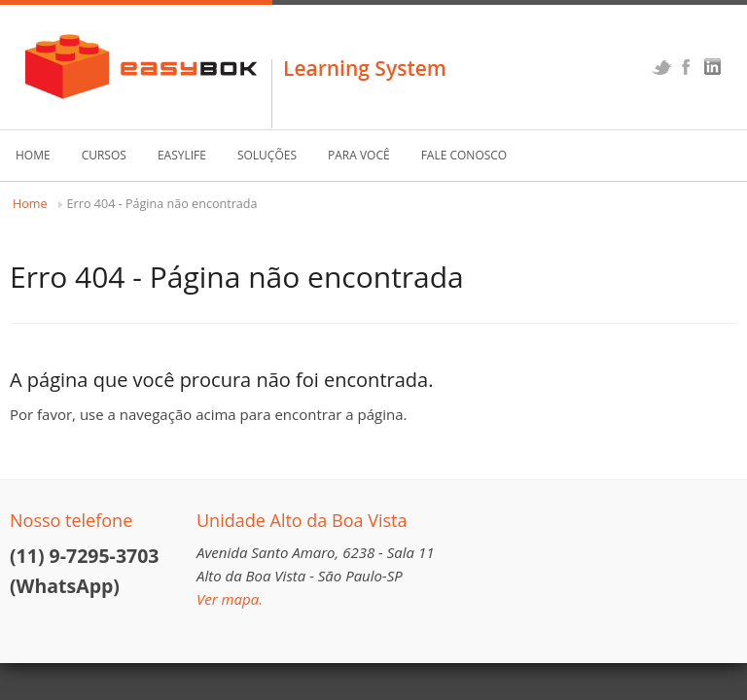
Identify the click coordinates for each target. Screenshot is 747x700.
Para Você (359, 155)
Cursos (104, 155)
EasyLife (182, 155)
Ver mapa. (230, 599)
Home (33, 155)
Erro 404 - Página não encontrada (162, 204)
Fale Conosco (464, 155)
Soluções (267, 155)
